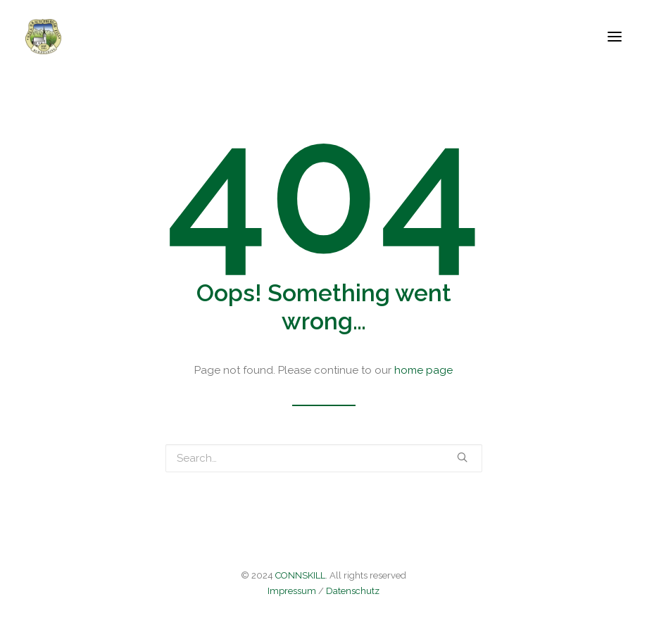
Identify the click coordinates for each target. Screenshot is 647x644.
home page (423, 370)
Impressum (292, 591)
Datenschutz (353, 591)
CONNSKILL (300, 575)
